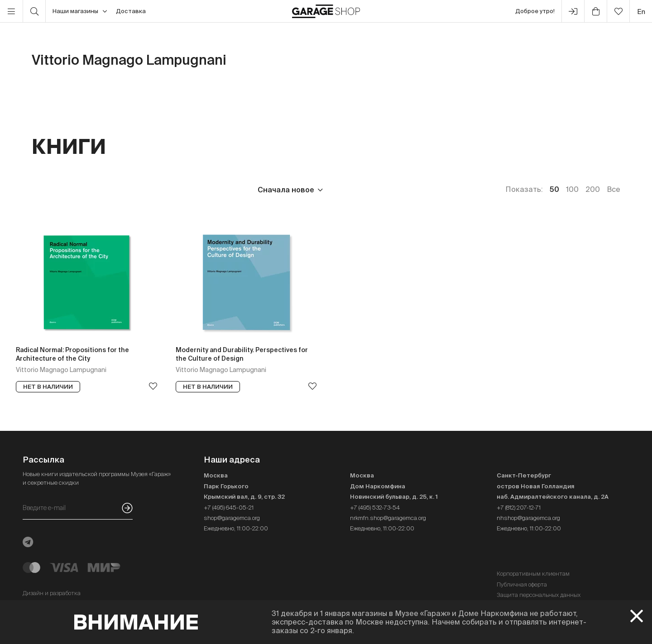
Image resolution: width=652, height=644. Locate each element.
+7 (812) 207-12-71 (519, 508)
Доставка (131, 11)
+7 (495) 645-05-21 (229, 508)
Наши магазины (80, 11)
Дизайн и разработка (52, 593)
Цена (41, 190)
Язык (165, 190)
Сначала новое (286, 190)
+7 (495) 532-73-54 (375, 508)
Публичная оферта (522, 584)
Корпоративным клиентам (533, 574)
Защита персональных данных (539, 595)
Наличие (216, 190)
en (641, 12)
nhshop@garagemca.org (528, 518)
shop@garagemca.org (232, 518)
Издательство (103, 190)
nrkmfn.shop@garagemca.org (388, 518)
